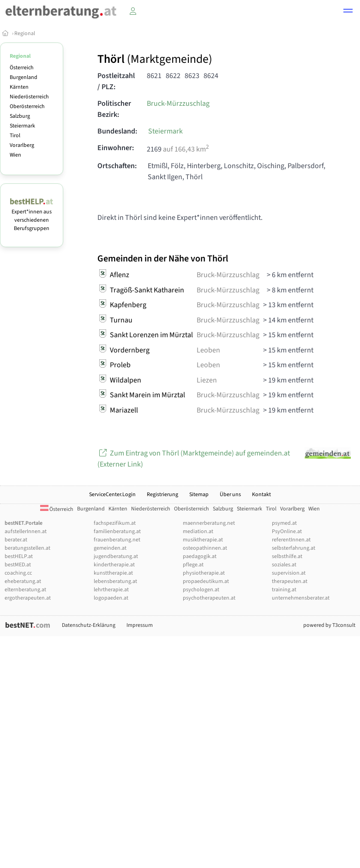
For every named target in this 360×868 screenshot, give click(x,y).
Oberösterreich (27, 106)
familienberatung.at (117, 531)
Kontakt (261, 495)
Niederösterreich (29, 97)
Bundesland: (117, 131)
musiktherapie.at (203, 540)
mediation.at (198, 531)
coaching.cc (18, 573)
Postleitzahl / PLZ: (116, 81)
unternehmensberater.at (301, 598)
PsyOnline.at (287, 531)
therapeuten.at (290, 581)
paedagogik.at (200, 556)
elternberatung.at (25, 590)
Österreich (22, 68)
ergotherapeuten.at (28, 598)
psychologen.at (201, 590)
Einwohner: (116, 148)
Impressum (140, 625)
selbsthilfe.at (287, 556)
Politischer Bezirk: (114, 109)
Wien (15, 155)
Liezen (207, 380)
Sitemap (199, 495)
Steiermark (22, 126)
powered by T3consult (329, 625)
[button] (348, 12)
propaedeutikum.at (206, 581)
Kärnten (19, 87)
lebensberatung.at (115, 581)
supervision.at (289, 573)
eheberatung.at (23, 581)
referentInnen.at (291, 540)
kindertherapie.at (114, 565)
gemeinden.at (110, 548)
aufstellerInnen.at (26, 531)
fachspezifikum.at (115, 523)
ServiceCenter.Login (112, 495)
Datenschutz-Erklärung (89, 625)
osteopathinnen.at (205, 548)
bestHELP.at (19, 556)
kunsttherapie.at (113, 573)
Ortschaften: (117, 166)
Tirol (15, 136)
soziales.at (284, 565)
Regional (25, 33)
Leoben (208, 350)
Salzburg (20, 116)
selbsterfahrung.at (294, 548)
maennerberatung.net (209, 523)
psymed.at (284, 523)
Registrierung (162, 495)
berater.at (16, 540)
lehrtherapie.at (111, 590)
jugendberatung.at (116, 556)
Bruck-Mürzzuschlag (178, 103)
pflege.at (193, 565)
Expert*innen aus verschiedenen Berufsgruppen (32, 216)
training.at (284, 590)
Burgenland (24, 77)
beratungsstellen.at (27, 548)
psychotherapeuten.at (209, 598)
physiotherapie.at (204, 573)
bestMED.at (18, 565)
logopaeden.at (111, 598)
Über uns (230, 495)
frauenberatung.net (117, 540)
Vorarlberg (22, 145)
